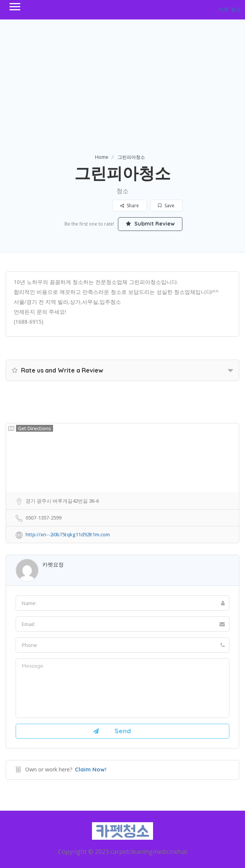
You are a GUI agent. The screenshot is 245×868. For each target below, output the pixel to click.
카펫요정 (53, 564)
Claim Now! (91, 769)
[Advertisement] (122, 96)
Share (130, 206)
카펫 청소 (230, 10)
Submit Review (150, 224)
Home (102, 157)
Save (167, 206)
